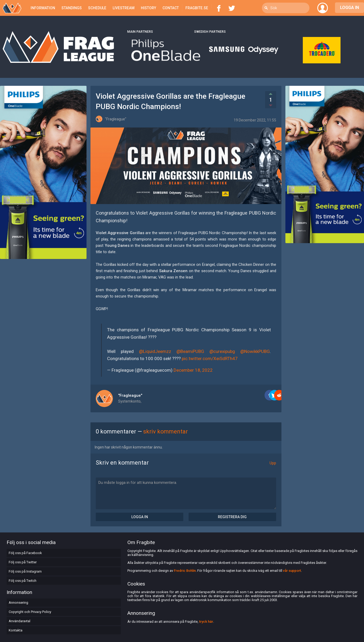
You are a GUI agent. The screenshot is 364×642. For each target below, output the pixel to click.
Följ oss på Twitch (23, 581)
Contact (171, 8)
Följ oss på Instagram (25, 571)
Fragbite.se (197, 8)
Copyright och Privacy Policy (30, 612)
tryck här (206, 622)
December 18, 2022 (193, 370)
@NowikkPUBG (255, 351)
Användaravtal (20, 621)
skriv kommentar (166, 431)
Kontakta (16, 630)
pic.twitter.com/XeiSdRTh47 (210, 358)
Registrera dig (232, 517)
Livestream (124, 8)
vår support (292, 571)
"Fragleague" (130, 395)
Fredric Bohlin (185, 571)
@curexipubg (222, 351)
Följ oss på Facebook (25, 553)
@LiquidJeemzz (155, 351)
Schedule (97, 8)
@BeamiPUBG (190, 351)
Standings (72, 8)
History (149, 8)
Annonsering (18, 603)
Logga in (140, 517)
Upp (273, 463)
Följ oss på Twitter (23, 562)
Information (43, 8)
